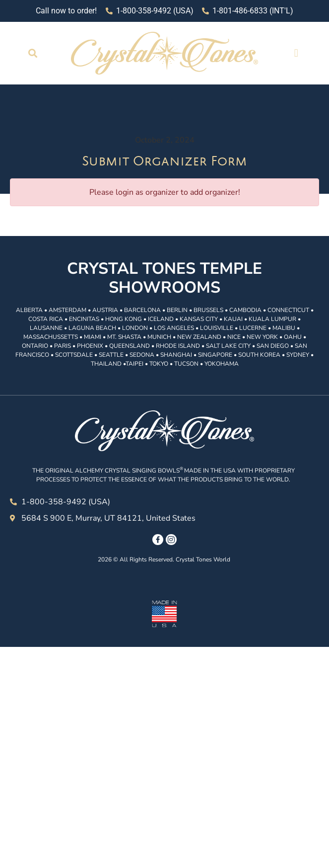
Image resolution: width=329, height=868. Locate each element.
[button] (33, 53)
